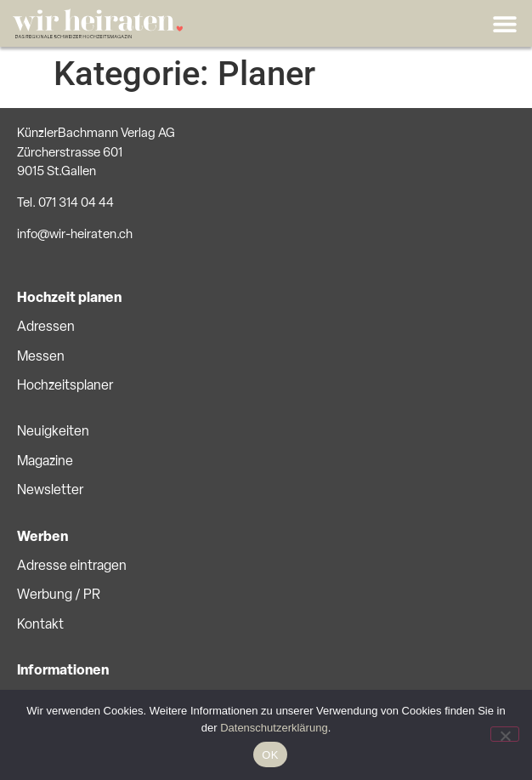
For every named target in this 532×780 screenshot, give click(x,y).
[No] (505, 734)
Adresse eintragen (72, 566)
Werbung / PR (59, 595)
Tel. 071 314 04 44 (65, 204)
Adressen (46, 327)
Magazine (45, 462)
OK (270, 755)
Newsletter (50, 491)
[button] (504, 23)
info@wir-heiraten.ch (75, 235)
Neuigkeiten (53, 432)
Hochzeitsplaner (65, 386)
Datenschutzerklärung (274, 728)
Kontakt (40, 625)
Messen (41, 357)
